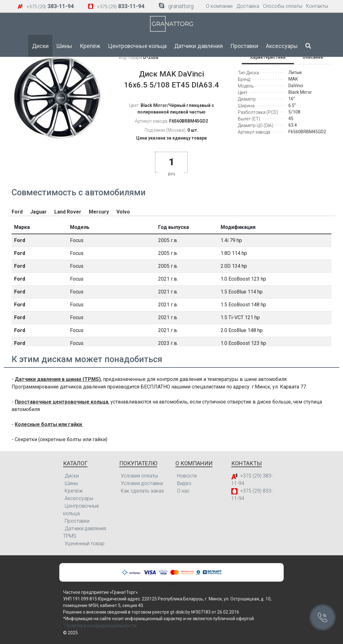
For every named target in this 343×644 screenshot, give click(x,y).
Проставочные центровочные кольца (62, 402)
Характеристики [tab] (268, 57)
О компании (219, 6)
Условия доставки (142, 483)
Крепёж (90, 46)
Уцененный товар (85, 544)
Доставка (248, 6)
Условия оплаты (139, 476)
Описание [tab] (313, 57)
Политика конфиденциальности (101, 626)
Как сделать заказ (142, 491)
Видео (184, 483)
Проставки (244, 46)
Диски (40, 46)
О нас (183, 491)
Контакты (317, 6)
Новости (187, 476)
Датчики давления (198, 46)
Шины (64, 46)
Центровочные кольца (137, 46)
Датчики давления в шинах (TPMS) (58, 379)
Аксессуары (282, 46)
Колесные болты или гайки (49, 424)
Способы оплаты (283, 6)
